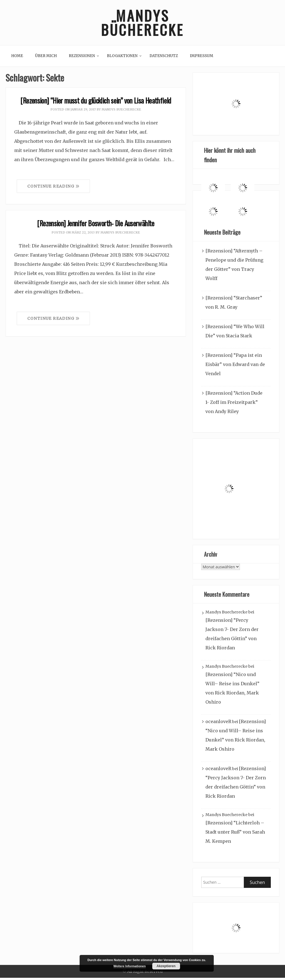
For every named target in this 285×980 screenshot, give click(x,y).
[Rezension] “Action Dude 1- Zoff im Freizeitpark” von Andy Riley (234, 404)
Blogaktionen (122, 58)
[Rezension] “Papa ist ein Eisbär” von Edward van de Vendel (235, 367)
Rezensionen (82, 58)
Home (17, 58)
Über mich (46, 58)
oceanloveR (218, 724)
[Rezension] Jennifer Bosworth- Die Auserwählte (96, 225)
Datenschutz (164, 58)
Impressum (202, 58)
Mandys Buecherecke (121, 112)
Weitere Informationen (130, 966)
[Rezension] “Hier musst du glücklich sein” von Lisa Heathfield (96, 102)
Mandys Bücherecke (142, 24)
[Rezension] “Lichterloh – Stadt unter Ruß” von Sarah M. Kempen (235, 834)
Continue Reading (53, 188)
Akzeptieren (166, 966)
